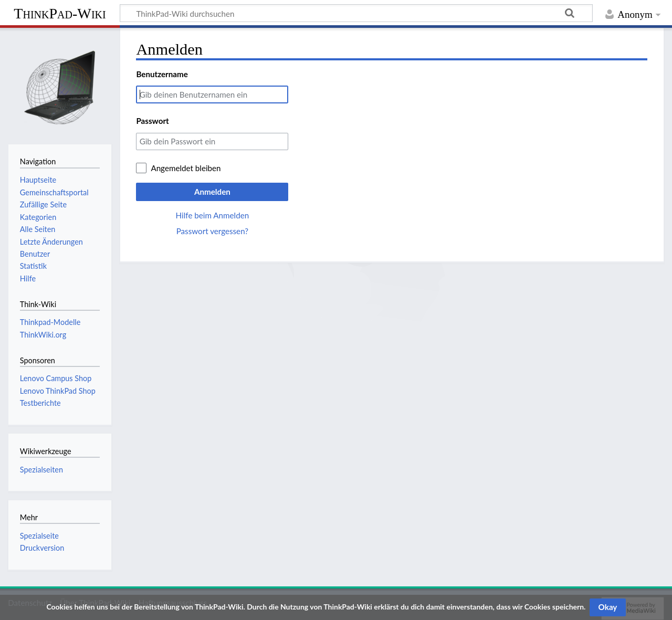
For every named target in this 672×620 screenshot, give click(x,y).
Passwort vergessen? (212, 231)
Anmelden (212, 192)
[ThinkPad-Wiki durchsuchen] (356, 13)
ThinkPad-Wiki (60, 13)
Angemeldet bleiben (186, 168)
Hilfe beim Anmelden (213, 215)
